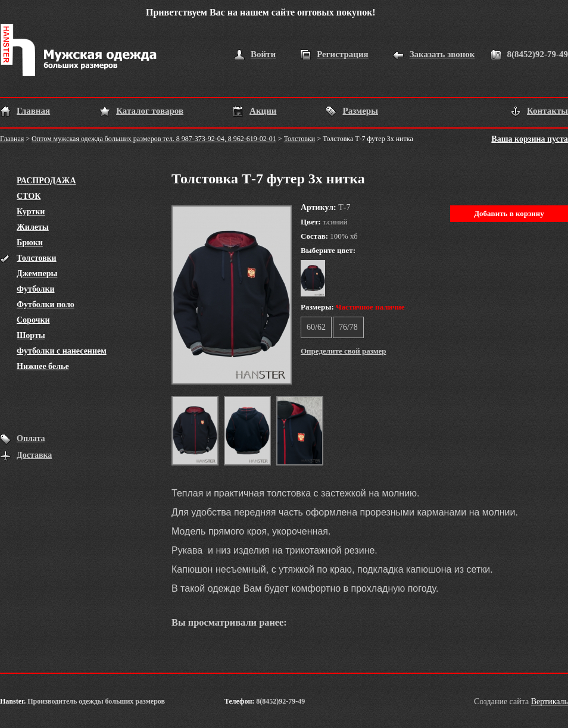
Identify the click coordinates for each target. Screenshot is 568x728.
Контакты (547, 111)
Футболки (36, 289)
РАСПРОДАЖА (46, 181)
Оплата (31, 438)
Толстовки (300, 139)
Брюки (30, 243)
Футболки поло (46, 304)
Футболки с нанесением (62, 351)
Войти (263, 54)
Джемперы (37, 274)
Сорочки (33, 320)
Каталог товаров (150, 111)
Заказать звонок (442, 54)
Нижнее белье (43, 366)
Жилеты (33, 227)
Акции (263, 111)
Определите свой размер (344, 351)
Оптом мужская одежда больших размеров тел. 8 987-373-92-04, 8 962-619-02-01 (154, 139)
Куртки (31, 212)
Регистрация (343, 54)
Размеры (360, 111)
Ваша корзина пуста (530, 139)
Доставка (34, 455)
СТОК (29, 196)
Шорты (31, 335)
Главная (33, 111)
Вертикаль (550, 702)
